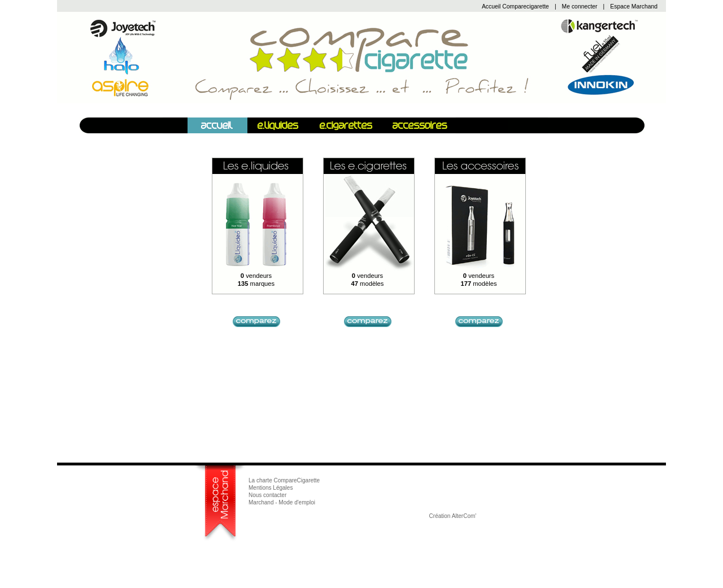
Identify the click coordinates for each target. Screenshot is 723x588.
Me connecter (580, 6)
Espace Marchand (634, 6)
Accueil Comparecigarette (515, 6)
